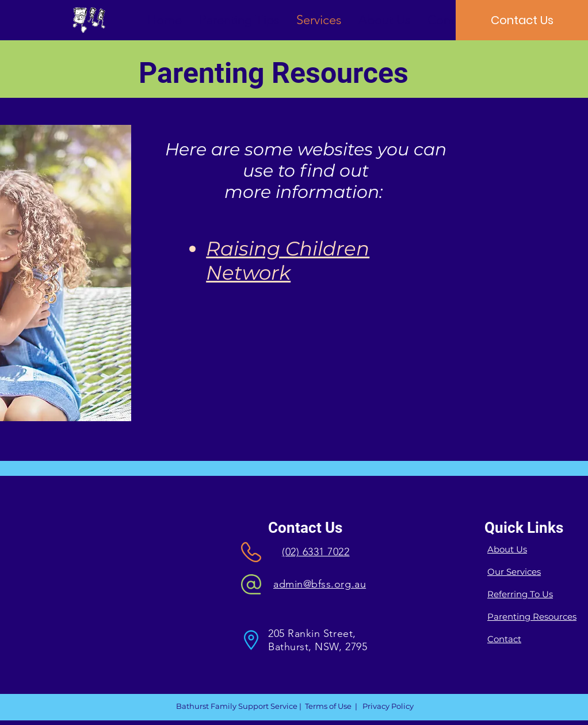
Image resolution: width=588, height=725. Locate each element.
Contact (504, 639)
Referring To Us (520, 594)
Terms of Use (328, 706)
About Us (507, 549)
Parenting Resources (532, 617)
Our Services (514, 572)
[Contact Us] (522, 20)
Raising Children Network (288, 261)
